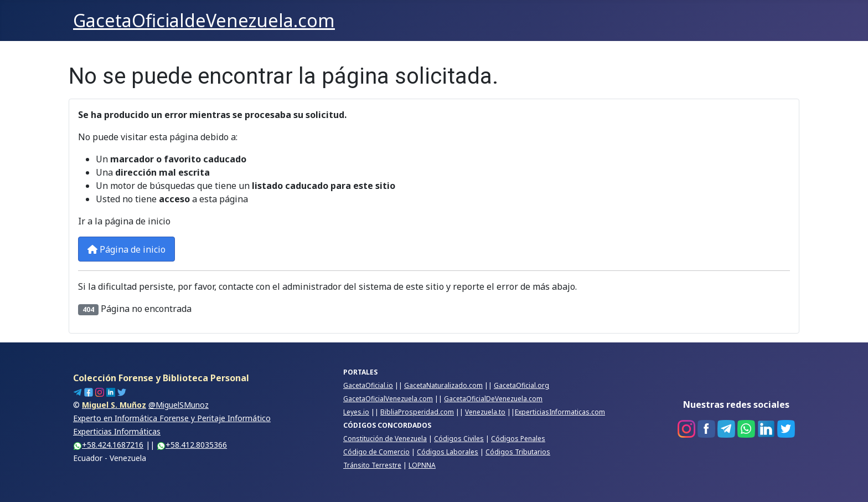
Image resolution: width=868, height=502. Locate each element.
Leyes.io (356, 412)
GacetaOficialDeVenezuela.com (493, 399)
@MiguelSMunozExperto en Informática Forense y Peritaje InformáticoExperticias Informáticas (172, 418)
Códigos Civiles (459, 439)
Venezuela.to (485, 412)
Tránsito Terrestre (372, 465)
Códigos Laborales (448, 452)
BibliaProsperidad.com (417, 412)
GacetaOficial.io (368, 385)
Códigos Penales (518, 439)
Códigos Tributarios (518, 452)
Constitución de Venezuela (385, 439)
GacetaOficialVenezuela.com (388, 399)
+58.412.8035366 (192, 445)
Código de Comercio (376, 452)
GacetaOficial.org (521, 385)
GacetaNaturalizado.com (443, 385)
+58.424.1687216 (108, 445)
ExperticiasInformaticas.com (560, 412)
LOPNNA (422, 465)
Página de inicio (126, 249)
